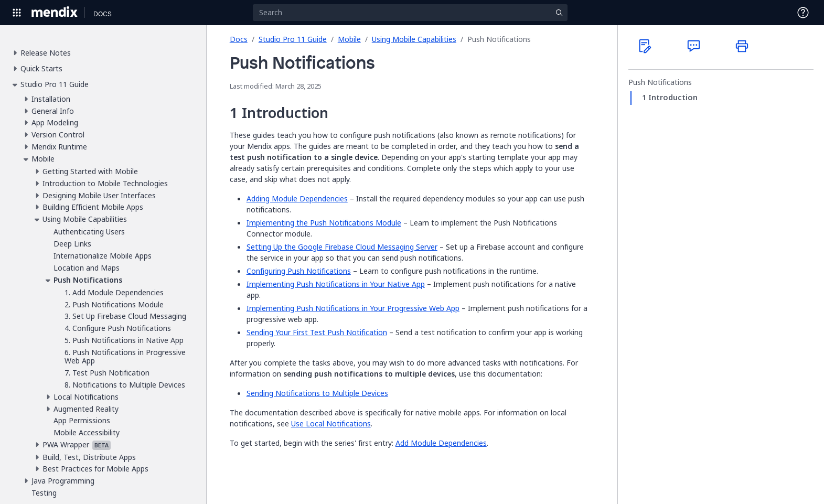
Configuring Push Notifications (299, 271)
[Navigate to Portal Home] (55, 13)
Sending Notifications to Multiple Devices (317, 393)
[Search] (410, 13)
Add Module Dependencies (441, 443)
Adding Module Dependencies (297, 199)
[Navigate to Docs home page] (103, 13)
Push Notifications (660, 82)
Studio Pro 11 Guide (293, 39)
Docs (239, 39)
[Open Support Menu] (803, 13)
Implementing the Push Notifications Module (324, 223)
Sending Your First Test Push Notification (317, 332)
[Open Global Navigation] (17, 13)
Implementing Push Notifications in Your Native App (336, 284)
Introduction (673, 98)
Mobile (349, 39)
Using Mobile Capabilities (414, 39)
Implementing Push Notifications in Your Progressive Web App (353, 308)
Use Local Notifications (331, 423)
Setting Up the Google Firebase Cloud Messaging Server (342, 247)
